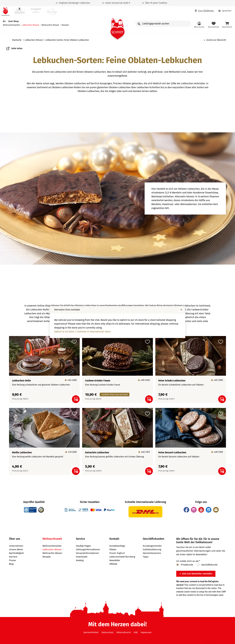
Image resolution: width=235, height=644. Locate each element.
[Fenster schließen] (181, 310)
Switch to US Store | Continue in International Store (82, 332)
